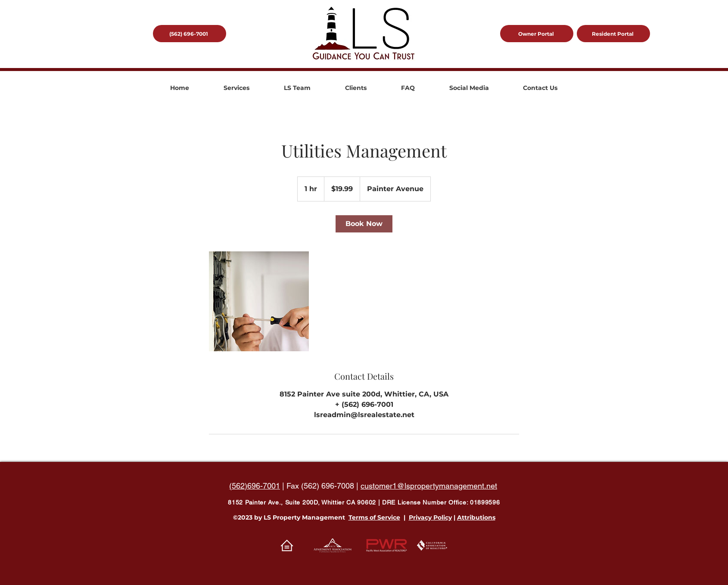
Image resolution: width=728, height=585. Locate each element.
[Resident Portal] (613, 34)
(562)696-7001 (255, 486)
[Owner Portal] (537, 34)
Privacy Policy (430, 517)
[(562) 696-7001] (190, 34)
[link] (364, 224)
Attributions (476, 517)
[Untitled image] (259, 301)
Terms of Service (374, 517)
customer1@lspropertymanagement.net (429, 486)
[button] (236, 88)
